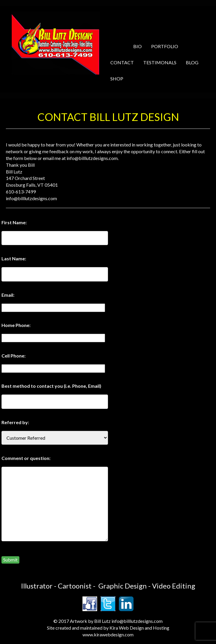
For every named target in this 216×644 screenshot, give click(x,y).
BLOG (192, 62)
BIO (137, 46)
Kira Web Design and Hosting (139, 628)
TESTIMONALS (160, 62)
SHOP (117, 79)
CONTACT (122, 62)
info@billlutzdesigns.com (137, 621)
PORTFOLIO (165, 46)
